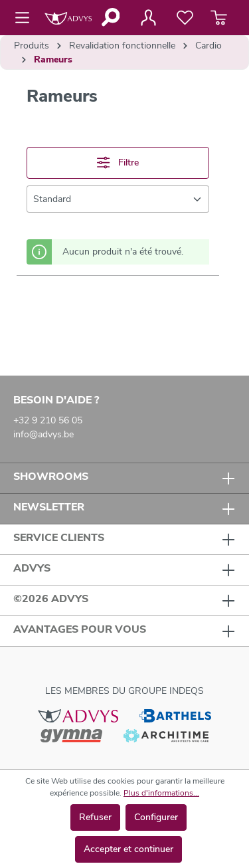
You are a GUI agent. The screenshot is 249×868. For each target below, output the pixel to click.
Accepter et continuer (128, 849)
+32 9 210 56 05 (48, 420)
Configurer (156, 817)
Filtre (118, 163)
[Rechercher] (110, 17)
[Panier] (219, 18)
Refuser (95, 817)
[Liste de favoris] (185, 18)
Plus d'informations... (161, 793)
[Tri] (118, 199)
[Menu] (26, 18)
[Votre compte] (148, 18)
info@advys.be (43, 434)
